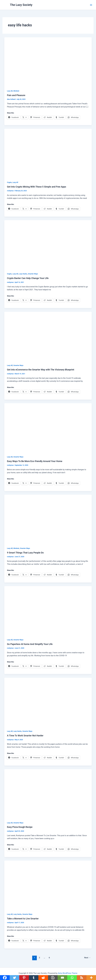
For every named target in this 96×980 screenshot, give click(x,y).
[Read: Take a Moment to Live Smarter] (48, 885)
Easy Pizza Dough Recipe (20, 827)
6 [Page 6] (49, 958)
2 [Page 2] (39, 958)
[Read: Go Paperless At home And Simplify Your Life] (48, 611)
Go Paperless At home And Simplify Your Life (30, 644)
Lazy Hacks (23, 274)
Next (87, 958)
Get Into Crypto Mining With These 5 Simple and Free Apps (36, 187)
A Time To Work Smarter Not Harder (25, 736)
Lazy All (10, 91)
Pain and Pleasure (16, 95)
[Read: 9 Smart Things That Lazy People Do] (48, 519)
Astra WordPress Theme (68, 973)
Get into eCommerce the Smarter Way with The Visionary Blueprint (41, 370)
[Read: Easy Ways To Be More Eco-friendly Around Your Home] (48, 428)
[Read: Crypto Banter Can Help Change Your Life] (48, 245)
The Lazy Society (21, 5)
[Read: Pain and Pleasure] (48, 62)
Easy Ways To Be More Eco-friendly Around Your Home (35, 461)
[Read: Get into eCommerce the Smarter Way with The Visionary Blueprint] (48, 336)
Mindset (16, 91)
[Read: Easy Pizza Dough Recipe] (48, 794)
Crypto (9, 182)
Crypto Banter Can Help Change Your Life (28, 278)
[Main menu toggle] (91, 5)
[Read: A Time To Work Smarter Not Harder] (48, 702)
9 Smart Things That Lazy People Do (25, 553)
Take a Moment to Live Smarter (23, 919)
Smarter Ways (33, 274)
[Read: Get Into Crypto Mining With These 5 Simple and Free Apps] (48, 153)
